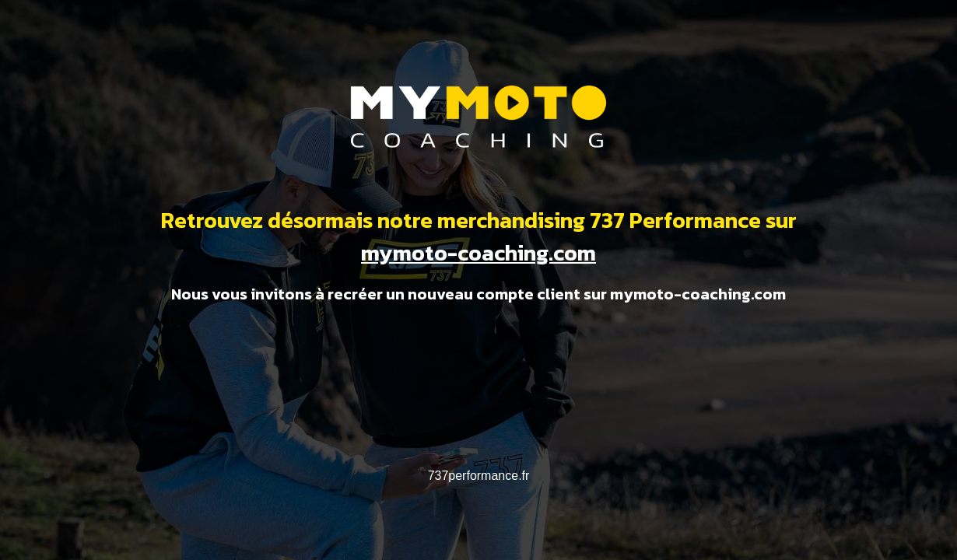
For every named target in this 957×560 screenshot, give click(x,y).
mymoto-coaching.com (478, 253)
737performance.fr (479, 476)
